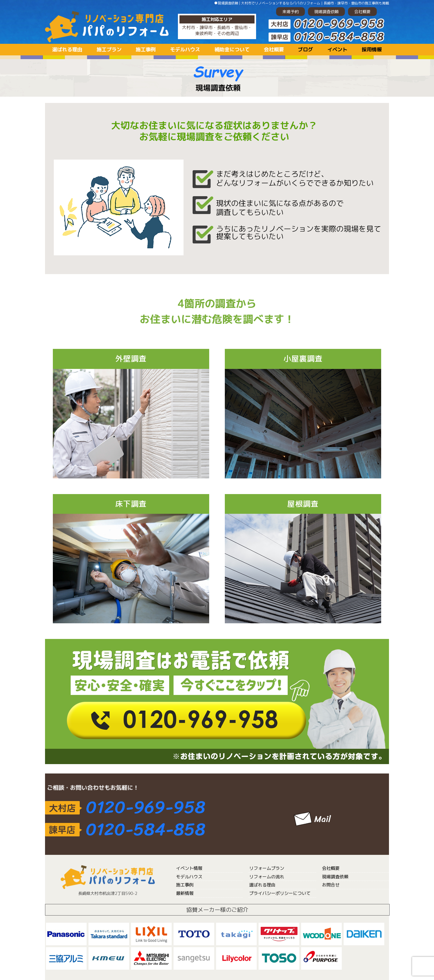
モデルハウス (185, 49)
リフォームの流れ (267, 877)
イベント (337, 49)
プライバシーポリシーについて (280, 893)
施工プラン (109, 49)
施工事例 (146, 49)
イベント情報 (189, 868)
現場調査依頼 (326, 12)
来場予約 (290, 12)
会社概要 (362, 12)
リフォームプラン (267, 868)
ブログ (305, 49)
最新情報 (185, 893)
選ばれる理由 (67, 49)
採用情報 (372, 49)
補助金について (232, 49)
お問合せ (331, 885)
